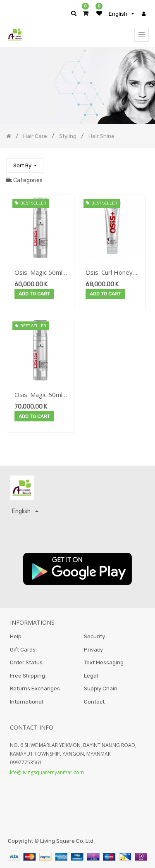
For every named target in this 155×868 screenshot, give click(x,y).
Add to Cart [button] (34, 294)
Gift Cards (23, 650)
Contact (94, 702)
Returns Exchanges (35, 688)
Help (16, 636)
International (26, 702)
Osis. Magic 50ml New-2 (38, 273)
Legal (91, 676)
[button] (25, 165)
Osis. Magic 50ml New (38, 395)
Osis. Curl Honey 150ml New (109, 273)
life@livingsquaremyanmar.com (47, 772)
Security (94, 636)
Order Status (26, 662)
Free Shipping (27, 676)
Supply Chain (101, 688)
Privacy (93, 650)
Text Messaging (104, 662)
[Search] (142, 162)
